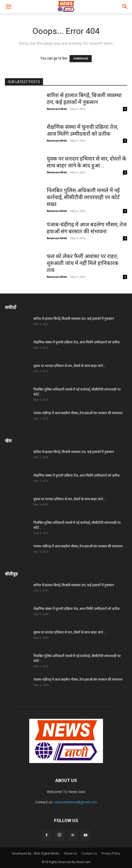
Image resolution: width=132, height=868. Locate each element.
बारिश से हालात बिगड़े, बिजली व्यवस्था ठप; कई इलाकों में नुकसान (74, 319)
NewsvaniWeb (57, 109)
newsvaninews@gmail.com (75, 802)
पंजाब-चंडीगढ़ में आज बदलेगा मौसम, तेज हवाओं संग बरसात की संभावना (78, 413)
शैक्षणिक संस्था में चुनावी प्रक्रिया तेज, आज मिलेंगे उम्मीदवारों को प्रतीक (77, 342)
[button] (8, 7)
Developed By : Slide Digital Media (36, 853)
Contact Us (89, 853)
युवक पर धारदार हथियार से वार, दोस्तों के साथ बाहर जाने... (70, 366)
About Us (70, 853)
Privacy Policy (111, 853)
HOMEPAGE (81, 59)
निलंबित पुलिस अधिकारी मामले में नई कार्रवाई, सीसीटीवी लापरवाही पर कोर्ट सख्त (83, 197)
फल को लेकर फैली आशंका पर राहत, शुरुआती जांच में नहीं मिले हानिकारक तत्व (83, 263)
